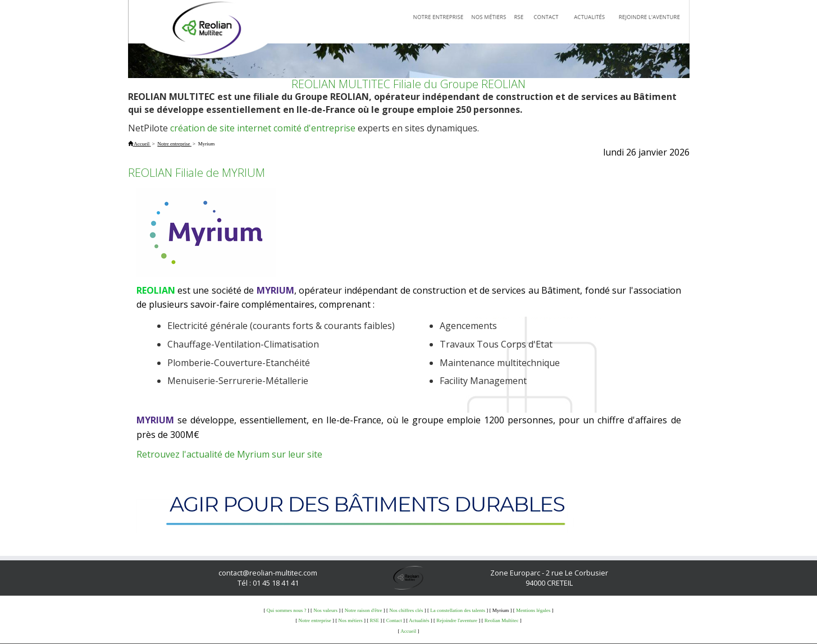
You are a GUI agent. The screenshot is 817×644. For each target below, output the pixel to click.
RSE (374, 620)
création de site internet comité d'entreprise (263, 128)
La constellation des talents (458, 610)
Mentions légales (533, 610)
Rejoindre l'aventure (457, 620)
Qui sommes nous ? (287, 610)
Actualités (419, 620)
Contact (394, 620)
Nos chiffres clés (406, 610)
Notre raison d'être (364, 610)
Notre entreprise (314, 620)
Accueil (408, 631)
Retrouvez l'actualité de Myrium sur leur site (229, 454)
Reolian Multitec (502, 620)
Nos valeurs (325, 610)
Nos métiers (350, 620)
